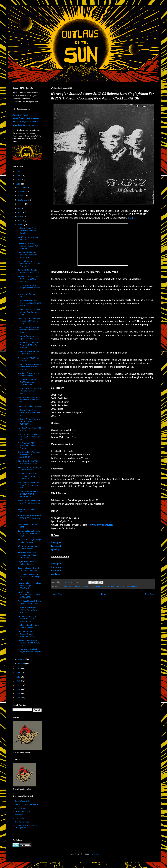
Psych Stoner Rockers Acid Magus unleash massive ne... (29, 288)
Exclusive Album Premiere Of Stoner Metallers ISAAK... (29, 231)
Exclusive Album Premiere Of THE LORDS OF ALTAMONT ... (29, 421)
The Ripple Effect (22, 822)
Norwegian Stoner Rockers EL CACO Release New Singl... (29, 533)
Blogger (95, 854)
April (20, 221)
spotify (55, 550)
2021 (18, 673)
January (22, 664)
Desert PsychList (22, 801)
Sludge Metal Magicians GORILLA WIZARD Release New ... (28, 494)
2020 (18, 677)
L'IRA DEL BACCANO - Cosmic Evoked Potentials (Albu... (26, 634)
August (21, 204)
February (22, 659)
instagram (57, 543)
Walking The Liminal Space (26, 805)
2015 (18, 698)
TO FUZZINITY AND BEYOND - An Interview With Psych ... (29, 391)
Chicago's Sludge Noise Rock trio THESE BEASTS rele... (29, 643)
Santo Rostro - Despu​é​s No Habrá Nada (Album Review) (29, 367)
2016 (18, 694)
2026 (18, 172)
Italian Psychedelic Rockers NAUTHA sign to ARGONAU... (29, 586)
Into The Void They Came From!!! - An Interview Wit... (28, 485)
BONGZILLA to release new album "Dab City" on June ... (29, 312)
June (20, 212)
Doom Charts (21, 808)
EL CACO (84, 587)
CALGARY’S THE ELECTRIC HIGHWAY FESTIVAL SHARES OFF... (28, 476)
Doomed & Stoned (23, 811)
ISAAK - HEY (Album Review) (29, 406)
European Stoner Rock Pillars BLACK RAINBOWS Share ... (29, 303)
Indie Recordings (95, 587)
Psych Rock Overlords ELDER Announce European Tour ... (27, 382)
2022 (18, 669)
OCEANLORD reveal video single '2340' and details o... (29, 652)
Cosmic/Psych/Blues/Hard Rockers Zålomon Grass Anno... (29, 330)
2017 (18, 689)
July (20, 208)
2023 (18, 184)
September (23, 200)
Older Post (149, 594)
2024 (18, 180)
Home (103, 594)
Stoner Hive (20, 818)
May (20, 216)
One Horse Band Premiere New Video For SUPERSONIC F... (29, 455)
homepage (57, 567)
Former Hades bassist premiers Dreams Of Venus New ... (27, 255)
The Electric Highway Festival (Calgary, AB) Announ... (28, 246)
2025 (18, 176)
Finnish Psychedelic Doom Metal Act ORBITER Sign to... (29, 577)
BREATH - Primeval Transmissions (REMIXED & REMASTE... (29, 595)
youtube (56, 574)
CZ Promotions (75, 587)
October (22, 196)
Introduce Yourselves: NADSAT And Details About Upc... (27, 610)
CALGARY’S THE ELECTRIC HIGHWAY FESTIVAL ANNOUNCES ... (28, 619)
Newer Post (57, 594)
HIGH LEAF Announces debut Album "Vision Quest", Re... (28, 555)
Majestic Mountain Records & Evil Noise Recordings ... (29, 503)
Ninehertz (19, 815)
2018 (18, 685)
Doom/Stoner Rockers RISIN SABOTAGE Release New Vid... (30, 518)
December (23, 188)
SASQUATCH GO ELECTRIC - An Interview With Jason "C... (29, 400)
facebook (56, 546)
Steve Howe (125, 587)
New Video (115, 587)
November (23, 192)
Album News (63, 587)
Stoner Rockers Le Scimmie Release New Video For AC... (29, 437)
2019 (18, 681)
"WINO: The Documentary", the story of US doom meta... (29, 321)
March (21, 225)
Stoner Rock (134, 587)
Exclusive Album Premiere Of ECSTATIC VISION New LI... (29, 413)
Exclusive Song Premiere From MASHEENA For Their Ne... (28, 345)
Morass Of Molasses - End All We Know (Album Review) (29, 279)
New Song (106, 587)
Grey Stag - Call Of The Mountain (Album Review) (27, 446)
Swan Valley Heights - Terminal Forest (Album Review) (29, 264)
